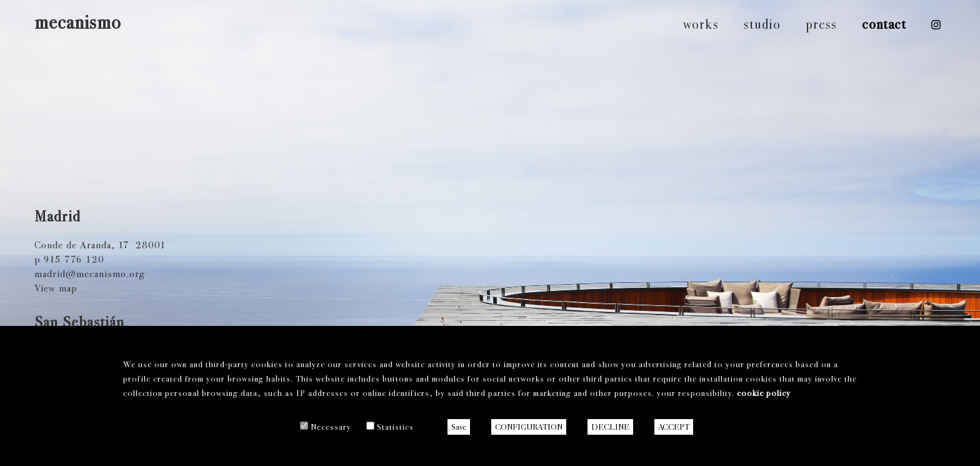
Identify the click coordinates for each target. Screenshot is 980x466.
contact (884, 24)
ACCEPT (674, 427)
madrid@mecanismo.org (90, 274)
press (821, 24)
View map (56, 288)
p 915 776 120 (69, 259)
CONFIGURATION (529, 427)
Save (459, 427)
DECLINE (610, 427)
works (701, 24)
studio (762, 24)
